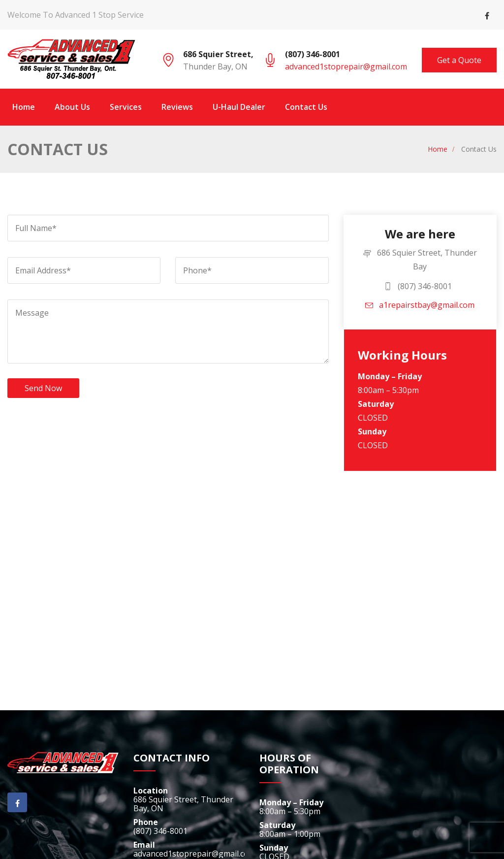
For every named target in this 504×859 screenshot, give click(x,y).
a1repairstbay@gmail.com (420, 305)
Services (126, 107)
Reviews (177, 107)
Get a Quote (459, 60)
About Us (72, 107)
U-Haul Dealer (239, 107)
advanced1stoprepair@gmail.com (346, 66)
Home (24, 107)
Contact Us (306, 107)
